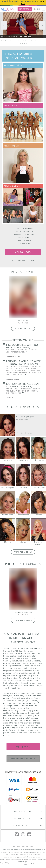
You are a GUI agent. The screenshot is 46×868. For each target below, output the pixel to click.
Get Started (25, 9)
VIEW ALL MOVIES (23, 328)
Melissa (8, 530)
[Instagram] (23, 834)
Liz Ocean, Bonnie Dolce (23, 612)
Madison (38, 502)
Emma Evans (23, 448)
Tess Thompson (8, 475)
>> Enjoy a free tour (23, 260)
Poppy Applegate (25, 416)
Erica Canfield (23, 320)
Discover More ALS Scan (23, 759)
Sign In (37, 9)
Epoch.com (24, 861)
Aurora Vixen (8, 502)
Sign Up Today (23, 252)
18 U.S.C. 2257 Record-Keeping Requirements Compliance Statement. (23, 849)
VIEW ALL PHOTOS (23, 620)
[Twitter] (17, 834)
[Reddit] (29, 834)
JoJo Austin (8, 448)
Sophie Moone (23, 502)
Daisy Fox (23, 475)
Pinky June (23, 530)
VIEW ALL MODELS (23, 552)
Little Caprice (38, 448)
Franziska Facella (38, 530)
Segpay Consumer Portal (38, 863)
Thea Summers (38, 475)
